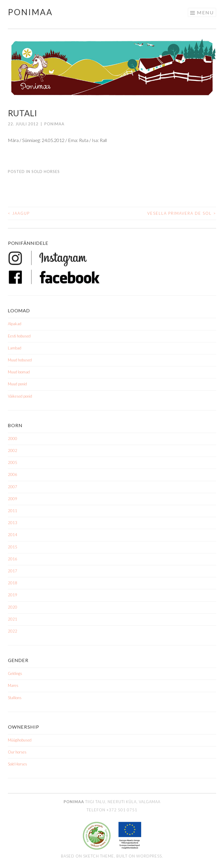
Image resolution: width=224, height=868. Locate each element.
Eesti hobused (19, 336)
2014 (13, 535)
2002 (13, 451)
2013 (13, 523)
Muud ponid (17, 384)
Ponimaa (30, 12)
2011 (13, 511)
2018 (13, 583)
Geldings (15, 673)
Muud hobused (20, 360)
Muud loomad (19, 372)
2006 (13, 474)
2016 (13, 559)
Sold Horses (46, 171)
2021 (13, 619)
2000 (13, 439)
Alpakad (15, 324)
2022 (13, 631)
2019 (13, 595)
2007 (13, 487)
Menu (205, 12)
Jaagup (19, 213)
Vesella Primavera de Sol (182, 213)
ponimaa (54, 124)
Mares (13, 685)
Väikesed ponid (20, 396)
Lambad (15, 348)
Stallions (15, 698)
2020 (13, 607)
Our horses (17, 752)
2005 (13, 462)
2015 (13, 547)
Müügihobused (20, 740)
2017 (13, 571)
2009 (13, 499)
